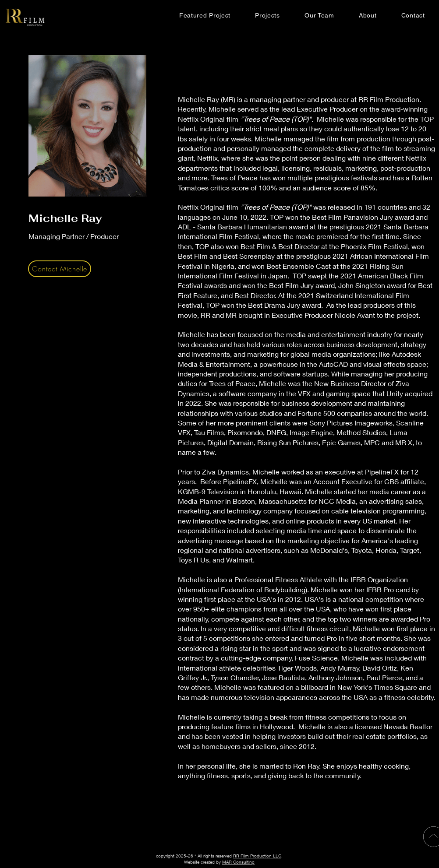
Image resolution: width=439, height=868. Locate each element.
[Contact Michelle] (60, 269)
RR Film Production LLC (257, 856)
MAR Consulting (238, 862)
